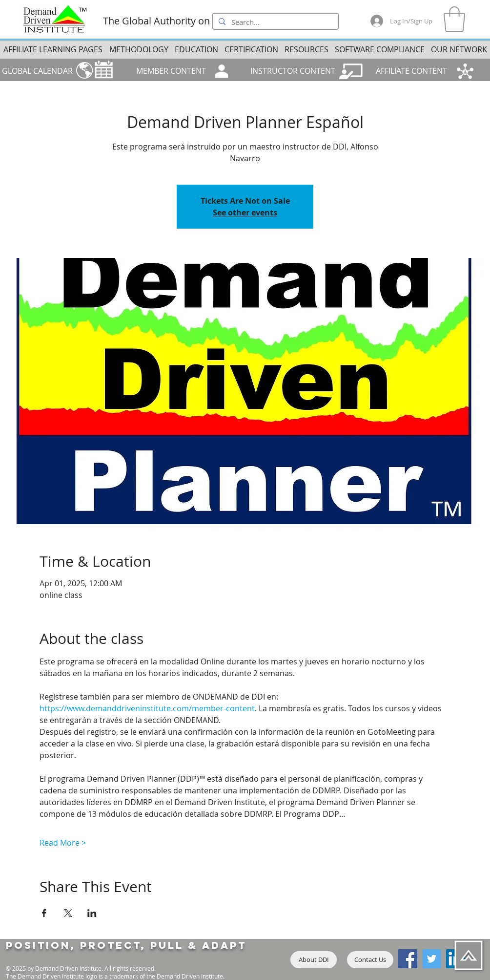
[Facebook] (408, 959)
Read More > (63, 843)
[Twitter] (432, 959)
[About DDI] (314, 960)
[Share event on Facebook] (44, 913)
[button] (454, 19)
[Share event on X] (68, 913)
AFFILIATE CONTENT (411, 71)
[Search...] (275, 22)
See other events (245, 213)
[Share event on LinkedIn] (92, 913)
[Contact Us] (370, 960)
